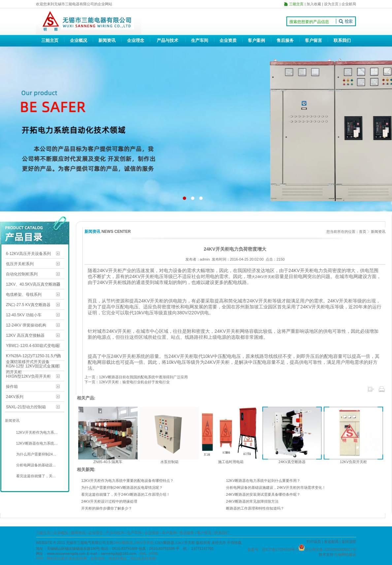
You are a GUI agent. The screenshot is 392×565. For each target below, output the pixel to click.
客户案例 (256, 40)
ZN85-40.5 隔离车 (108, 462)
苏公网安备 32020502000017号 (330, 549)
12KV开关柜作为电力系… (36, 432)
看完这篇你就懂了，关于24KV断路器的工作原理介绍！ (126, 494)
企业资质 (228, 40)
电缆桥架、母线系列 (24, 295)
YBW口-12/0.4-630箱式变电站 (33, 346)
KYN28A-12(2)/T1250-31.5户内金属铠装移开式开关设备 (33, 356)
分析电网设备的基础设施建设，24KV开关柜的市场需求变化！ (276, 487)
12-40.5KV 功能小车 (24, 315)
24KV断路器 (123, 543)
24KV (260, 277)
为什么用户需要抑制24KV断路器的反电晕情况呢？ (122, 487)
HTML (154, 553)
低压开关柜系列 (20, 264)
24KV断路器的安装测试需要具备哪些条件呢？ (263, 494)
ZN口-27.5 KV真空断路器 (28, 305)
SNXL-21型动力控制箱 (26, 407)
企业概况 (79, 40)
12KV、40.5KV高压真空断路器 (33, 284)
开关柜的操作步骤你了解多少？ (107, 508)
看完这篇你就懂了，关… (36, 476)
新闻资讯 (107, 40)
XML (143, 553)
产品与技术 (167, 40)
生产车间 (200, 40)
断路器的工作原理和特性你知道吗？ (255, 508)
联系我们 (342, 40)
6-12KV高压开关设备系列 (28, 254)
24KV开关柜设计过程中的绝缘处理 (109, 501)
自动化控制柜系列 (22, 274)
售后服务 (285, 40)
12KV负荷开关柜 (353, 462)
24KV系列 (15, 397)
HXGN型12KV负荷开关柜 (28, 376)
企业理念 (136, 40)
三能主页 (50, 40)
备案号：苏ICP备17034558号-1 (273, 549)
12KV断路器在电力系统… (36, 443)
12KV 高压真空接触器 (25, 335)
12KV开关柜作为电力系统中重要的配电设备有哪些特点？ (127, 481)
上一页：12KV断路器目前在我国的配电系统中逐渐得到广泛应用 (136, 377)
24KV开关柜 (144, 543)
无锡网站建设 (345, 554)
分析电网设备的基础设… (36, 465)
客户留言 (313, 40)
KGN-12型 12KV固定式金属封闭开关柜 (32, 367)
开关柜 (269, 277)
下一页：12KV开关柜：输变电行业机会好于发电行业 (127, 382)
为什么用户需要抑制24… (36, 454)
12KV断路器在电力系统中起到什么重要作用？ (263, 481)
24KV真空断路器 (292, 462)
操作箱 (12, 387)
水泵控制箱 (169, 462)
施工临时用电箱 (231, 462)
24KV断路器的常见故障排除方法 (252, 501)
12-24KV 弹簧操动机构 (26, 325)
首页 (363, 232)
